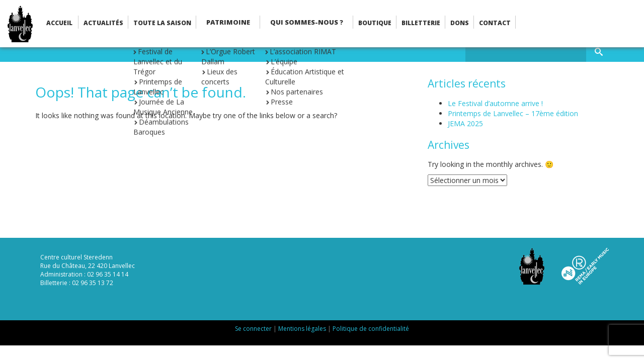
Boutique (375, 23)
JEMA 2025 (465, 123)
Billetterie (421, 23)
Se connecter (253, 329)
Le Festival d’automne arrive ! (495, 103)
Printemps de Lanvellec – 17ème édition (513, 113)
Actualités (103, 23)
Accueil (59, 23)
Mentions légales (302, 329)
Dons (460, 23)
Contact (495, 23)
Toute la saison (162, 23)
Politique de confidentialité (371, 329)
